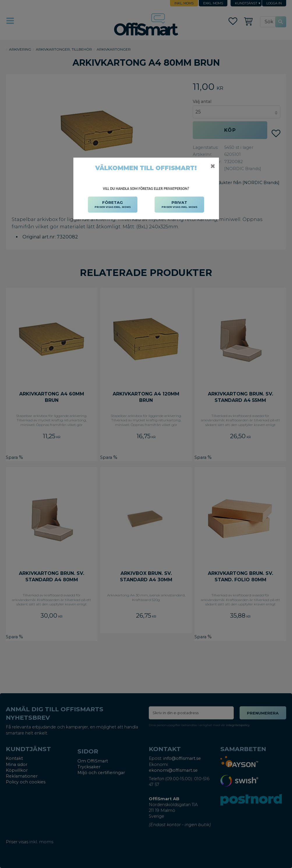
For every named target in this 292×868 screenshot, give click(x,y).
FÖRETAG (113, 205)
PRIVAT (179, 205)
